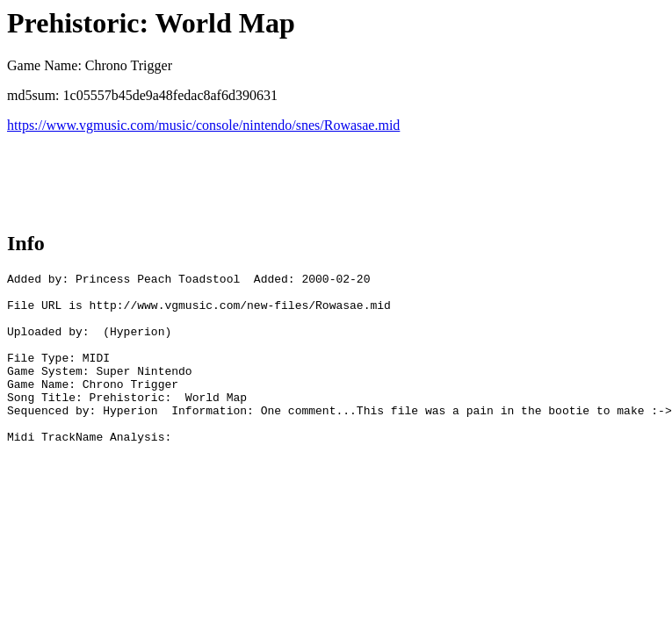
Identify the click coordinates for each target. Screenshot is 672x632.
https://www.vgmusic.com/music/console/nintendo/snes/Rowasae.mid (203, 125)
